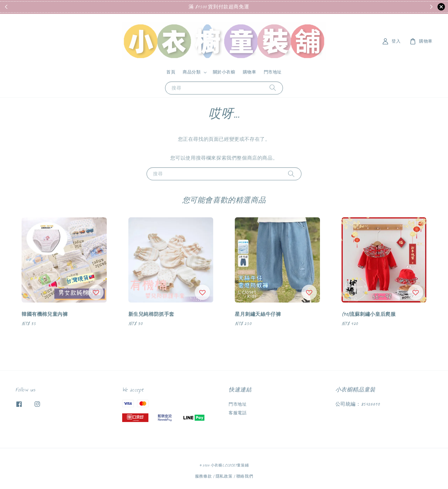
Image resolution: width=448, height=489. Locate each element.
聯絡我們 (245, 476)
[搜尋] (273, 88)
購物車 (250, 72)
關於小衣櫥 (224, 72)
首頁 (171, 72)
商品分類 (192, 72)
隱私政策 (224, 476)
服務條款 (203, 476)
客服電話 (238, 413)
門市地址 (273, 72)
